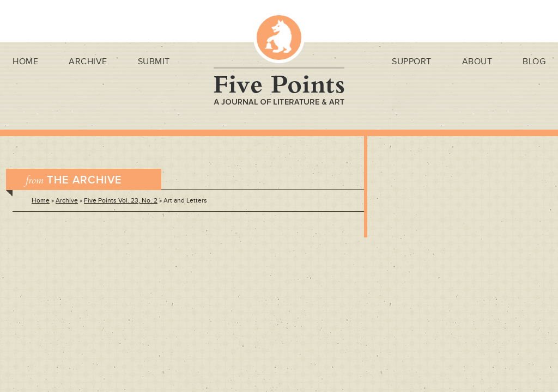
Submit (154, 62)
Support (412, 62)
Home (25, 62)
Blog (534, 62)
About (477, 62)
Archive (88, 62)
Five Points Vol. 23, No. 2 (121, 201)
